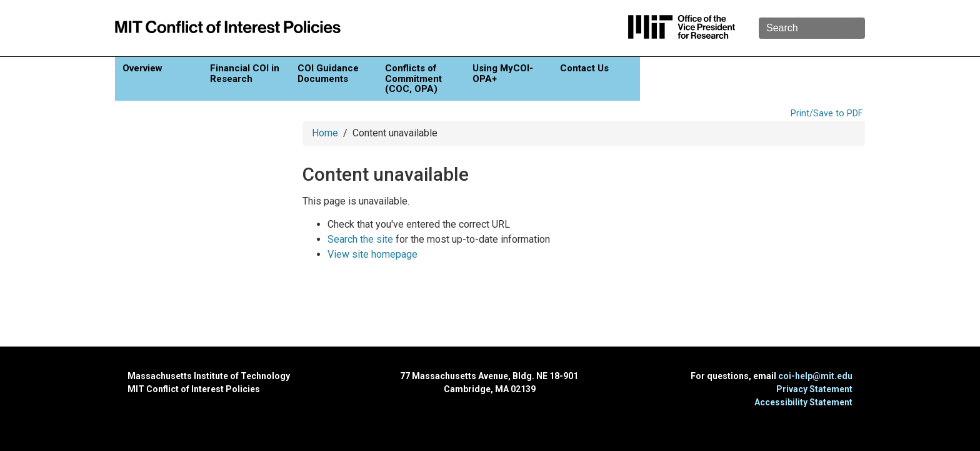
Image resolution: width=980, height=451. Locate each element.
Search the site (360, 239)
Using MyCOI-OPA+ (503, 73)
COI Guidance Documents (328, 73)
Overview (142, 68)
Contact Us (584, 68)
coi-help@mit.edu (815, 376)
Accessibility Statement (803, 402)
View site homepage (372, 254)
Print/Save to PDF (827, 114)
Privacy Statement (814, 389)
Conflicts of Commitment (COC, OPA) (413, 79)
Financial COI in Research (245, 73)
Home (325, 133)
